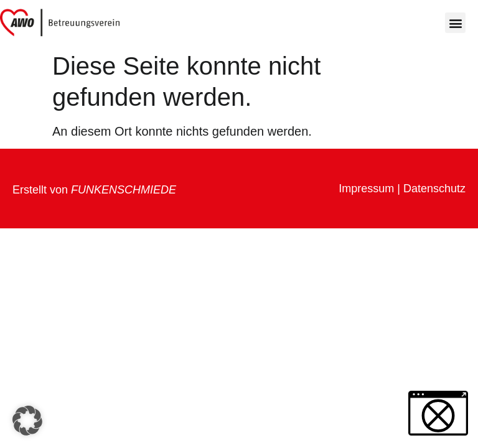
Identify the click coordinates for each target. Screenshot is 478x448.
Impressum (366, 189)
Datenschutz (434, 189)
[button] (455, 23)
